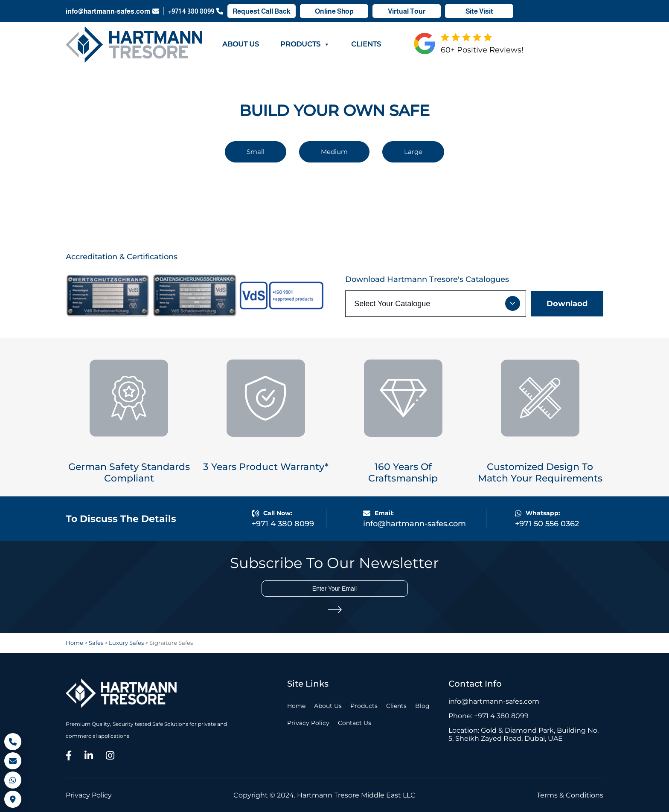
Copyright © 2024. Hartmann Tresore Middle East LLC (324, 795)
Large (413, 152)
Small (256, 152)
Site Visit (479, 11)
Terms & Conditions (570, 795)
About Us (241, 44)
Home (296, 706)
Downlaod (567, 304)
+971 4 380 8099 (196, 11)
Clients (366, 44)
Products (305, 44)
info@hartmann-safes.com (112, 11)
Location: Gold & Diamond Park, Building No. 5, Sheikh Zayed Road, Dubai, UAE (524, 734)
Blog (422, 706)
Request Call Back (262, 11)
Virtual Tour (407, 11)
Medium (334, 152)
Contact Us (355, 723)
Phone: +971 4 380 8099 (489, 716)
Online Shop (334, 11)
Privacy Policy (308, 723)
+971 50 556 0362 (547, 524)
